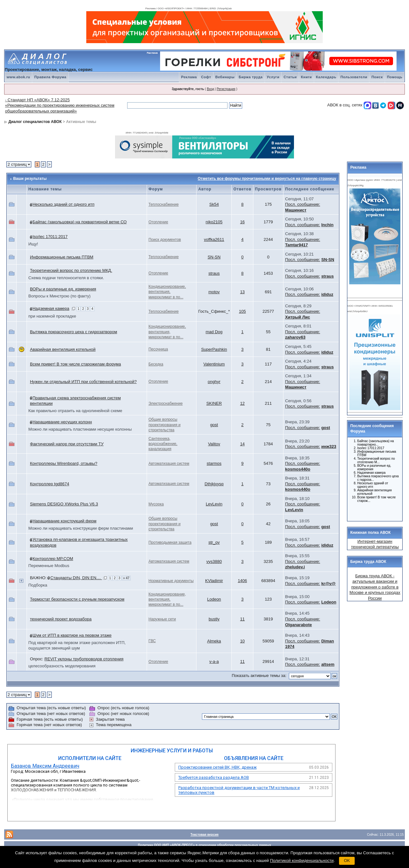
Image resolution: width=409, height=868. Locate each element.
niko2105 (214, 222)
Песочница (158, 349)
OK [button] (347, 860)
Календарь (326, 77)
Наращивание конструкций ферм (65, 521)
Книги (306, 77)
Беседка (156, 364)
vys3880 (214, 561)
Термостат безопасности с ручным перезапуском (77, 599)
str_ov (214, 542)
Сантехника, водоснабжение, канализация (163, 444)
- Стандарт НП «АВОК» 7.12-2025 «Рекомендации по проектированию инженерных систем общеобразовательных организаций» (60, 105)
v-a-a (214, 661)
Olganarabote (298, 625)
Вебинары (225, 77)
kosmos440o (298, 469)
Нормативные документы (171, 581)
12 (242, 403)
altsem (328, 664)
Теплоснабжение (164, 204)
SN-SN (214, 257)
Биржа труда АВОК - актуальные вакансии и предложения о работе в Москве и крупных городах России (375, 587)
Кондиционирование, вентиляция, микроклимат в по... (167, 292)
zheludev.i (295, 567)
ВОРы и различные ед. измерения (63, 289)
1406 (242, 581)
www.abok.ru (19, 77)
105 (243, 311)
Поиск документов (165, 240)
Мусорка (156, 504)
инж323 (329, 446)
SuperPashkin (214, 349)
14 (242, 444)
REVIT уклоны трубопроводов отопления (84, 659)
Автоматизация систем (169, 464)
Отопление (158, 222)
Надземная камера (51, 308)
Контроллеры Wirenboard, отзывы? (64, 463)
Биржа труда (251, 77)
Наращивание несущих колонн (62, 422)
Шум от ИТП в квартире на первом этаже (72, 635)
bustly (214, 619)
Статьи (290, 77)
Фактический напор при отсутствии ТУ (67, 444)
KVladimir (214, 581)
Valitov (214, 444)
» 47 (126, 578)
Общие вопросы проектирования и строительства (165, 425)
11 (242, 619)
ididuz (327, 294)
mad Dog (214, 332)
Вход (210, 89)
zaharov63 (295, 337)
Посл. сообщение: (303, 204)
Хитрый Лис (297, 317)
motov (214, 292)
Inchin (327, 225)
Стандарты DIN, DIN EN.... (76, 578)
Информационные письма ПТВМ (62, 257)
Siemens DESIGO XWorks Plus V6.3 (64, 504)
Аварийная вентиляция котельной (63, 349)
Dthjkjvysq (214, 484)
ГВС (152, 641)
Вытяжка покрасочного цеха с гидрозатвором (74, 332)
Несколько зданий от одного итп (64, 204)
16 (242, 222)
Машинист (296, 210)
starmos (214, 463)
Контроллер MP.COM (53, 559)
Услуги (273, 77)
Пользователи (354, 77)
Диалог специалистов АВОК (35, 122)
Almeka (214, 641)
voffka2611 (214, 239)
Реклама (189, 77)
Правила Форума (50, 77)
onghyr (214, 382)
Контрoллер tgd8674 (50, 484)
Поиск (377, 77)
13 (242, 292)
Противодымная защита (170, 542)
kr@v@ (328, 584)
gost (214, 425)
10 (242, 641)
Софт (206, 77)
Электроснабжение (166, 403)
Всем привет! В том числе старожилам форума (76, 364)
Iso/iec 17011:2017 (50, 237)
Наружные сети (162, 619)
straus (214, 273)
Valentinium (214, 364)
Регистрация (226, 89)
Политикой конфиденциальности (302, 860)
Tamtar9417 (296, 245)
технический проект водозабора (61, 619)
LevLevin (214, 504)
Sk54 (214, 204)
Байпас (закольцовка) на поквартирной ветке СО (80, 222)
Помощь (395, 77)
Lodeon (214, 599)
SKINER (214, 403)
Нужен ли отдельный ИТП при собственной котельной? (83, 382)
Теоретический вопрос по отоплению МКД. (71, 270)
